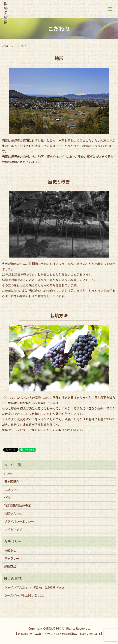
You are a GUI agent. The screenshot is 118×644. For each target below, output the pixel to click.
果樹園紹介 (12, 482)
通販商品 (10, 566)
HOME (5, 46)
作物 (7, 497)
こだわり (10, 489)
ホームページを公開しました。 (25, 595)
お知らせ (10, 550)
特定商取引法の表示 (18, 505)
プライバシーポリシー (19, 521)
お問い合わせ (13, 513)
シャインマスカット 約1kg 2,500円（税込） (36, 587)
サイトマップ (13, 529)
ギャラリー (12, 558)
